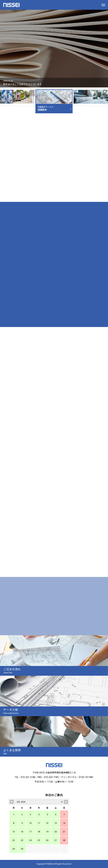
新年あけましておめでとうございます (22, 84)
